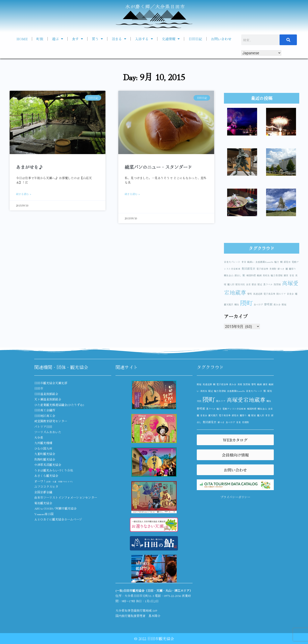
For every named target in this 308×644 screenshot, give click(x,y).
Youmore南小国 (44, 514)
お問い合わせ (221, 39)
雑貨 (286, 275)
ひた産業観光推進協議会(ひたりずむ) (59, 405)
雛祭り (292, 269)
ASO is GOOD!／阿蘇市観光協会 (55, 508)
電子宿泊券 (262, 269)
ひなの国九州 (43, 448)
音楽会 (290, 294)
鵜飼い (251, 262)
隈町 (246, 303)
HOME (22, 39)
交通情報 (171, 39)
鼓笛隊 (277, 284)
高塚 (240, 384)
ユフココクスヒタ (46, 486)
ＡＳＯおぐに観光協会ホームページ (58, 519)
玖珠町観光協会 (45, 459)
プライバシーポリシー (235, 497)
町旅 (40, 39)
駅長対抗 (240, 284)
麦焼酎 (273, 269)
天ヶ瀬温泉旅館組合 (48, 399)
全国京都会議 (43, 492)
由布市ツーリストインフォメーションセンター (66, 497)
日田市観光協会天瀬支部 (51, 383)
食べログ (258, 304)
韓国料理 (251, 275)
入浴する (144, 39)
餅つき (281, 269)
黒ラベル (268, 284)
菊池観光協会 (43, 503)
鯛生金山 (229, 275)
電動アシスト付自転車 (234, 409)
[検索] (288, 40)
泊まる (119, 39)
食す (77, 39)
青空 (244, 262)
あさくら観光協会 (46, 476)
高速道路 (258, 294)
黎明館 (268, 304)
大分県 (39, 437)
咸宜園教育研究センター (51, 421)
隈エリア (281, 294)
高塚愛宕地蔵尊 (246, 399)
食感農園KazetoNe (264, 262)
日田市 (39, 388)
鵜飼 (259, 275)
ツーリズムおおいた (48, 432)
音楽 (292, 275)
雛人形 (231, 284)
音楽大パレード (232, 262)
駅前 (254, 284)
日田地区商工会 (45, 416)
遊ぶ (58, 39)
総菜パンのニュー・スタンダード (158, 167)
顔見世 (287, 262)
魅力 (277, 262)
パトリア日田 (43, 427)
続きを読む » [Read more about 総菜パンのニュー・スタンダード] (132, 194)
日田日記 (195, 39)
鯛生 (237, 304)
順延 (284, 304)
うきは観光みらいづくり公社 (54, 470)
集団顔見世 (248, 268)
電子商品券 (269, 294)
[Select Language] (261, 53)
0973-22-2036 (172, 596)
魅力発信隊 (277, 275)
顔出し (238, 275)
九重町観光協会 (45, 454)
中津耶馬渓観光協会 (48, 465)
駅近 (260, 284)
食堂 (248, 284)
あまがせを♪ (30, 167)
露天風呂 (229, 304)
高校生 (266, 275)
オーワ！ (53, 481)
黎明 (250, 294)
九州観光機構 (43, 443)
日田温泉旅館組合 (46, 394)
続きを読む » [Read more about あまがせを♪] (24, 194)
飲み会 (277, 304)
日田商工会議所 (45, 410)
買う (97, 39)
